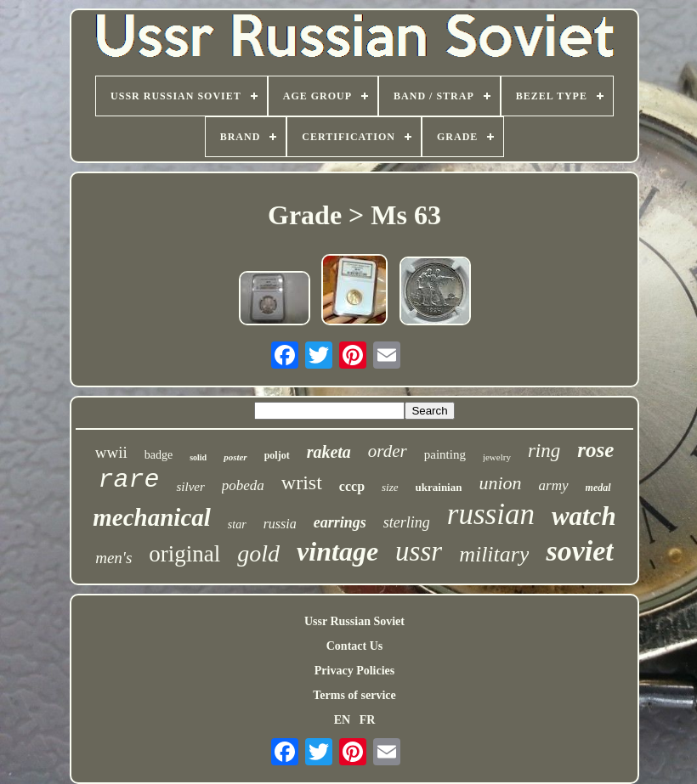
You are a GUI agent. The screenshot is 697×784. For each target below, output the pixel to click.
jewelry (497, 457)
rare (128, 480)
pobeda (243, 485)
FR (368, 720)
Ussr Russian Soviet (354, 621)
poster (235, 457)
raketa (329, 452)
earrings (340, 522)
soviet (579, 551)
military (494, 554)
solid (198, 457)
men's (113, 558)
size (390, 487)
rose (595, 450)
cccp (352, 486)
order (388, 451)
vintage (337, 551)
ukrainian (439, 487)
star (237, 525)
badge (159, 455)
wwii (111, 452)
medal (598, 488)
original (184, 554)
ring (544, 451)
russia (280, 524)
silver (190, 487)
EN (342, 720)
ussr (419, 551)
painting (445, 454)
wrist (302, 482)
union (500, 483)
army (554, 485)
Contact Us (355, 646)
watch (584, 516)
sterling (407, 522)
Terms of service (354, 695)
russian (491, 514)
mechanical (152, 517)
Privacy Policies (354, 671)
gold (258, 553)
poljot (277, 455)
